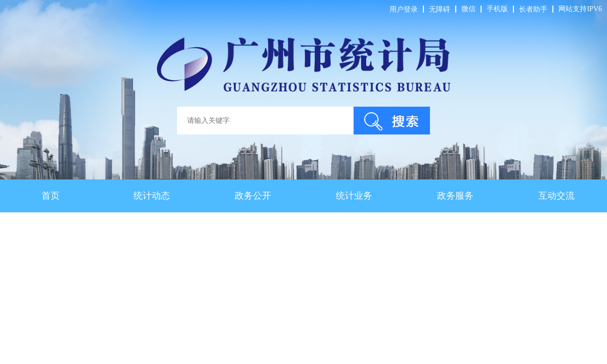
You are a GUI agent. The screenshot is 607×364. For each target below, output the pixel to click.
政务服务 (455, 196)
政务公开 (253, 196)
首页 (51, 196)
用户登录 (404, 9)
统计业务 (354, 196)
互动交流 (556, 196)
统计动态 (152, 196)
